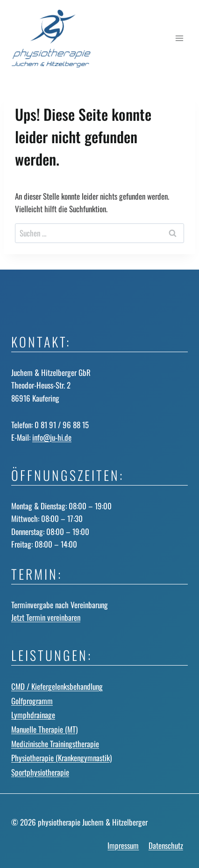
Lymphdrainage (33, 715)
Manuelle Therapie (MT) (44, 729)
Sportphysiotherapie (40, 772)
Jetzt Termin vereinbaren (46, 617)
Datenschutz (166, 845)
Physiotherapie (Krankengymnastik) (61, 758)
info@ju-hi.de (52, 437)
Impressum (123, 845)
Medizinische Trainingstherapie (55, 744)
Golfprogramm (32, 701)
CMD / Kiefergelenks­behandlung (57, 686)
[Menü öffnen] (179, 38)
